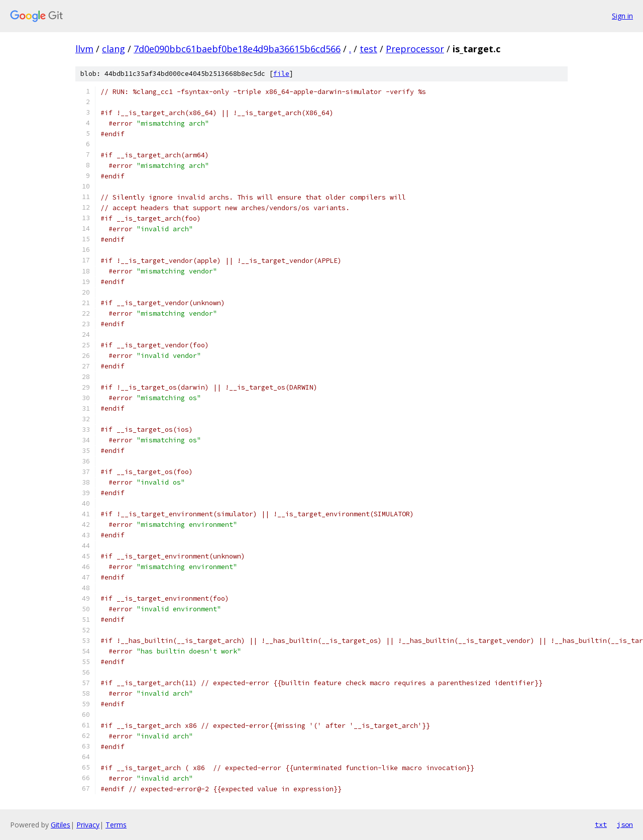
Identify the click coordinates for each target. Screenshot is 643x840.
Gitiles (61, 825)
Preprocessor (415, 49)
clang (114, 49)
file (281, 74)
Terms (116, 825)
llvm (84, 49)
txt (601, 824)
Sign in (622, 16)
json (625, 824)
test (368, 49)
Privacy (88, 825)
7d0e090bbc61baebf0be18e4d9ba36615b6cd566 (237, 49)
